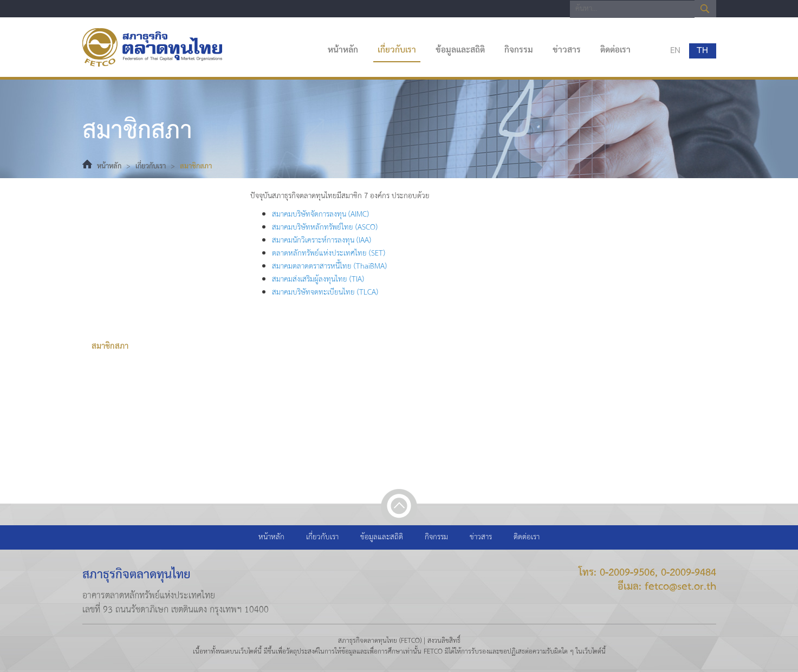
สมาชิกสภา (110, 347)
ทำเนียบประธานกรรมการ (133, 282)
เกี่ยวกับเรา (397, 50)
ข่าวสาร (567, 50)
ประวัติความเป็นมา (123, 217)
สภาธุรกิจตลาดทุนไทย (152, 47)
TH (701, 51)
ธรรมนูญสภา (113, 238)
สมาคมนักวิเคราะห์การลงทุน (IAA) (322, 241)
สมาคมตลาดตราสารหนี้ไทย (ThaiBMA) (329, 267)
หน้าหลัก (343, 50)
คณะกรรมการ (114, 303)
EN (674, 51)
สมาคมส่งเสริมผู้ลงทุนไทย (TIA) (318, 280)
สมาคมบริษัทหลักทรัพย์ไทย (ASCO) (325, 228)
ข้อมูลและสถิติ (460, 50)
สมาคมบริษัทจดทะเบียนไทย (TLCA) (325, 293)
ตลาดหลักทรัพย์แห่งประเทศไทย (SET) (329, 254)
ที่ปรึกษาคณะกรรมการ (129, 325)
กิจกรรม (519, 50)
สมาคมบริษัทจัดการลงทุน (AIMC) (320, 215)
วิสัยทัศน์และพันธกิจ (126, 260)
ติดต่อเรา (615, 50)
